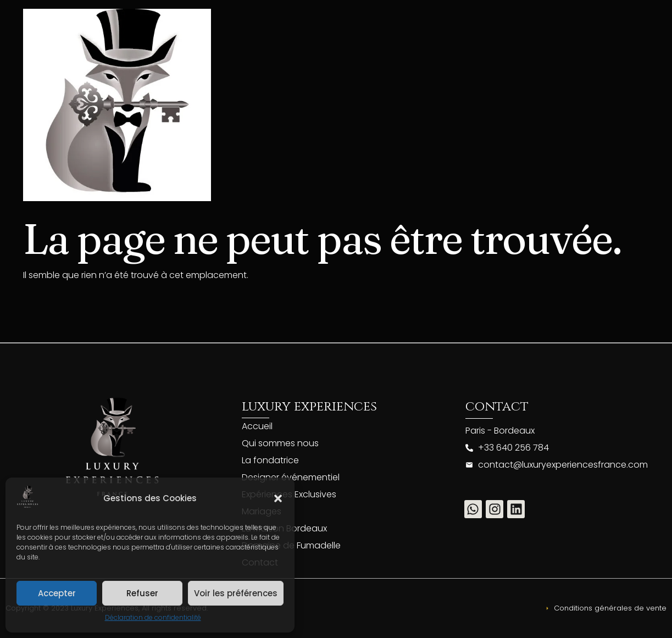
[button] (278, 498)
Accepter (57, 593)
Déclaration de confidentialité (153, 617)
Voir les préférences (236, 593)
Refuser (142, 593)
